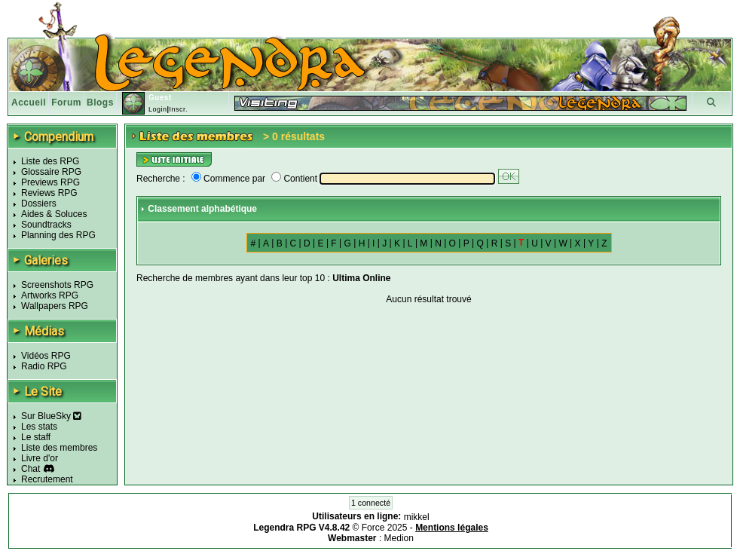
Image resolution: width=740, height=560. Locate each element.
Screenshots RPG (57, 285)
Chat (31, 469)
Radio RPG (44, 366)
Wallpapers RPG (55, 306)
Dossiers (39, 203)
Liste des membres (59, 448)
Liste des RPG (50, 161)
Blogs (100, 103)
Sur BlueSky (51, 416)
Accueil (29, 103)
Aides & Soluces (54, 214)
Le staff (36, 437)
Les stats (39, 427)
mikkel (417, 517)
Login (158, 109)
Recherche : (161, 179)
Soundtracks (46, 225)
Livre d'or (40, 458)
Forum (66, 103)
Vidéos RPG (46, 356)
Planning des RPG (58, 235)
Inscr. (178, 109)
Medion (399, 538)
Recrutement (47, 479)
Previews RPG (50, 182)
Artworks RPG (50, 295)
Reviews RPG (49, 193)
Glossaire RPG (51, 172)
